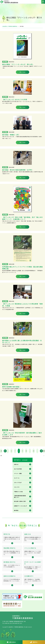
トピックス (17, 487)
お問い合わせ (12, 642)
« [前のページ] (4, 451)
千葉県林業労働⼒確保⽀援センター (20, 496)
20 (34, 451)
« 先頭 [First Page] (1, 452)
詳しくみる (23, 72)
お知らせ (16, 464)
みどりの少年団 (18, 469)
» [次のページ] (41, 451)
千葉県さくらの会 (18, 492)
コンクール (17, 478)
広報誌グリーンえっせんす (20, 506)
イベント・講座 (18, 473)
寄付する (35, 642)
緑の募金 (16, 510)
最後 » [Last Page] (44, 452)
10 (26, 451)
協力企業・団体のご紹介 (20, 501)
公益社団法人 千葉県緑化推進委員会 (22, 2)
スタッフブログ (18, 483)
